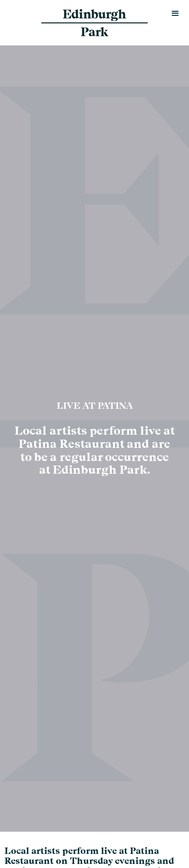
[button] (175, 14)
